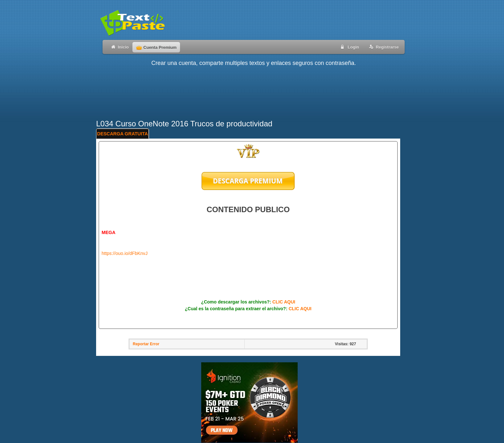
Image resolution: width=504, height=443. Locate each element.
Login (349, 47)
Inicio (119, 47)
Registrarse (383, 47)
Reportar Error (146, 344)
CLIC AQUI (284, 302)
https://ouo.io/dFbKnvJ (125, 253)
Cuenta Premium (156, 47)
